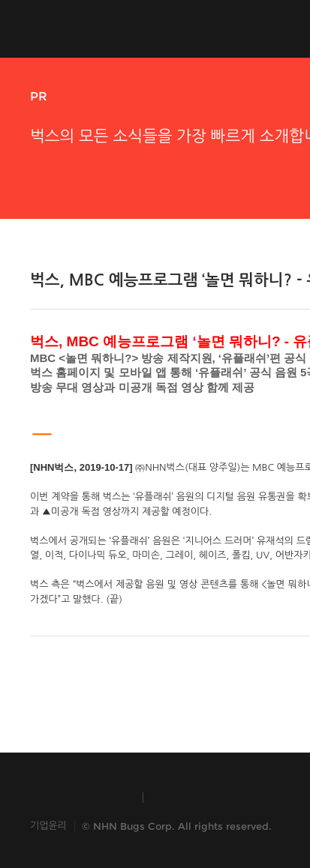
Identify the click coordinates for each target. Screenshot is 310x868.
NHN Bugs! (86, 28)
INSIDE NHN (79, 798)
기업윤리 (48, 826)
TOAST (190, 798)
